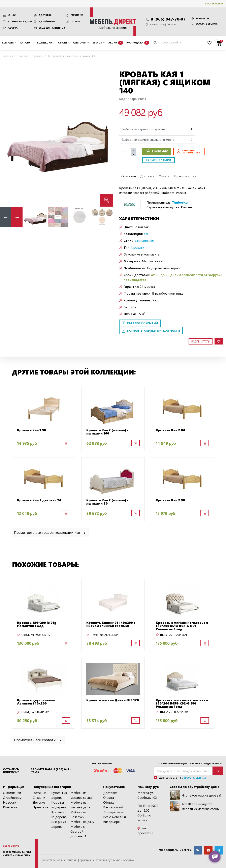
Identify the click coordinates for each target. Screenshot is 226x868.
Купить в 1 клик (158, 160)
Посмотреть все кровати (38, 740)
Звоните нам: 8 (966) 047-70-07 (51, 771)
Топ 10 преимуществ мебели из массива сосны (194, 806)
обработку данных (194, 777)
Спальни (39, 797)
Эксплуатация (113, 812)
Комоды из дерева (59, 805)
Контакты (200, 18)
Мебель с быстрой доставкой (78, 831)
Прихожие (40, 807)
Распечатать (201, 341)
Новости (10, 802)
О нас (12, 15)
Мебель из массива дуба (80, 805)
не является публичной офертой (113, 860)
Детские (39, 802)
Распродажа (138, 43)
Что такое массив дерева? (196, 795)
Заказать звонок (204, 24)
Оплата (76, 21)
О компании (12, 793)
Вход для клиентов (52, 28)
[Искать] (155, 43)
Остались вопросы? (11, 771)
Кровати (138, 247)
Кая (146, 234)
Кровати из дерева (59, 814)
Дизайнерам (47, 21)
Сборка (13, 28)
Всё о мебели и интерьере (115, 819)
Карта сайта (11, 846)
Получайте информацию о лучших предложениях (188, 763)
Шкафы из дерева (59, 824)
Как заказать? (214, 4)
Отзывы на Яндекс (20, 21)
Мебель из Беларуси (78, 814)
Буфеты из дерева (59, 795)
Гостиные (40, 793)
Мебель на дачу (82, 822)
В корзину (157, 151)
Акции (116, 43)
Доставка (45, 15)
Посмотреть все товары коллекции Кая (50, 532)
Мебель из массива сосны (81, 795)
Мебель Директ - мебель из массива (17, 854)
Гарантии (77, 15)
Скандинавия (145, 241)
